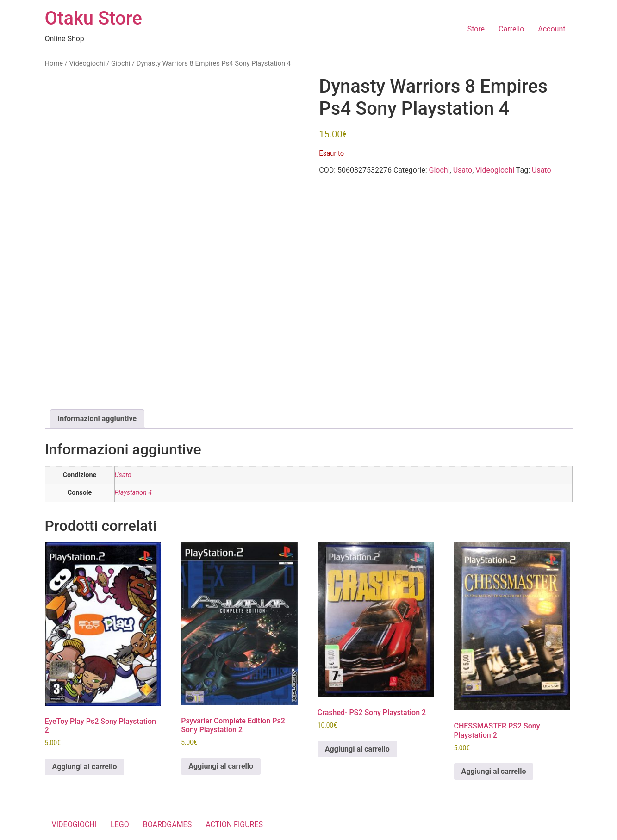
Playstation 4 (134, 493)
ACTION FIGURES (234, 824)
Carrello (511, 29)
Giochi (121, 63)
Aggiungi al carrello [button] (85, 767)
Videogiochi (87, 63)
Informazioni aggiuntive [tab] (97, 419)
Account (552, 29)
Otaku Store (93, 18)
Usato (463, 170)
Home (54, 63)
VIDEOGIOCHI (75, 824)
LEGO (120, 824)
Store (476, 29)
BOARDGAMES (168, 824)
